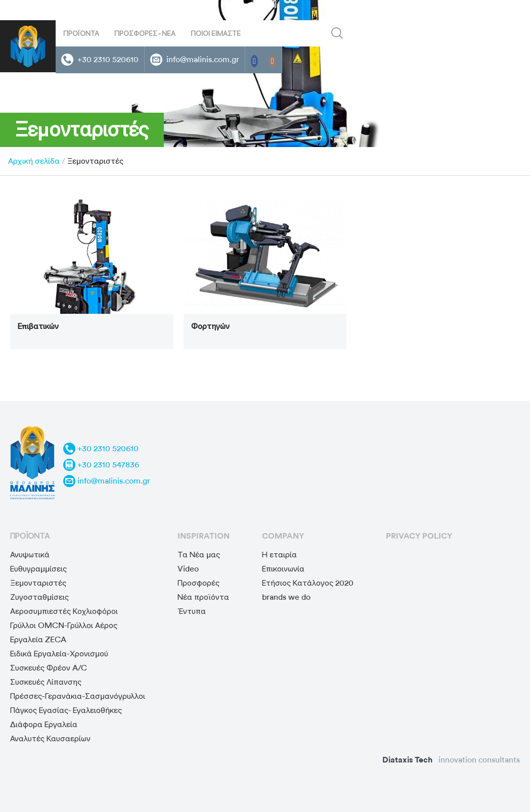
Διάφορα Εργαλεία (44, 724)
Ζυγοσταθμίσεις (39, 597)
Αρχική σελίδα (34, 161)
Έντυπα (192, 611)
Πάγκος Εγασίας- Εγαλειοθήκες (66, 710)
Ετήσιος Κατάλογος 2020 (308, 583)
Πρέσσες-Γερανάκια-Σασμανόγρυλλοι (78, 696)
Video (188, 569)
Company (283, 536)
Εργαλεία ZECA (38, 639)
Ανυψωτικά (30, 555)
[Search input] (267, 33)
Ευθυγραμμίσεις (38, 569)
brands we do (286, 597)
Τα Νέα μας (199, 555)
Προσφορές (198, 583)
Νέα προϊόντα (203, 597)
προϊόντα (30, 536)
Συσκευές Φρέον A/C (49, 668)
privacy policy (419, 536)
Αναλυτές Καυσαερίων (50, 738)
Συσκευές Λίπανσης (46, 682)
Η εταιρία (279, 555)
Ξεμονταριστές (38, 583)
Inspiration (204, 536)
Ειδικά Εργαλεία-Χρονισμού (59, 654)
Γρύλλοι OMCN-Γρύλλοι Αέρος (64, 625)
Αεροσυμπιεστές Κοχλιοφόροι (64, 611)
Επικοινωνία (283, 569)
